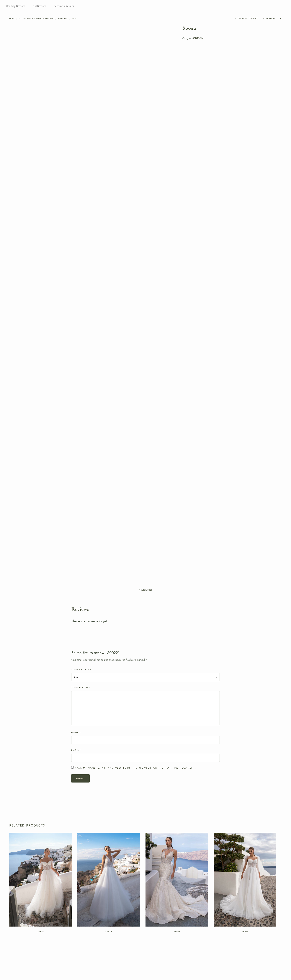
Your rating (81, 743)
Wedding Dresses (15, 6)
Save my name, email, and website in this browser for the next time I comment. (136, 841)
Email (76, 823)
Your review (81, 760)
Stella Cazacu (26, 18)
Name (76, 806)
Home (12, 18)
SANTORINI (63, 18)
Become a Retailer (64, 6)
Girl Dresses (39, 6)
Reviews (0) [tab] (145, 663)
